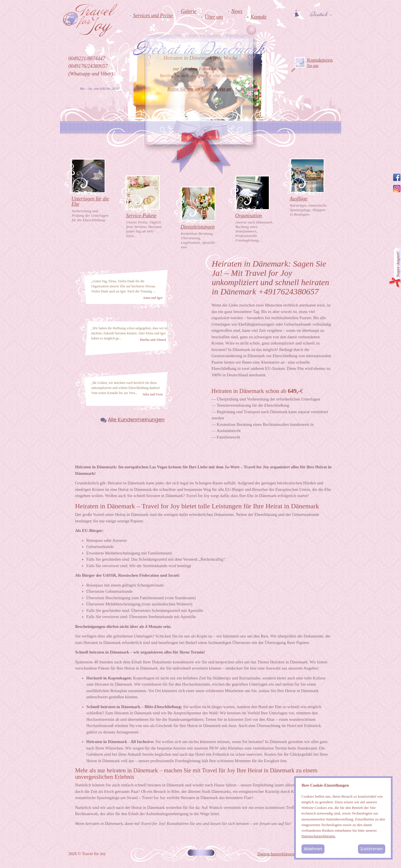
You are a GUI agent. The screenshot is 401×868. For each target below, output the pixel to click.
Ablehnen (313, 849)
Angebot (395, 268)
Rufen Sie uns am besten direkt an (199, 89)
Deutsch (318, 14)
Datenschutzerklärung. (319, 836)
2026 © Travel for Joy (87, 854)
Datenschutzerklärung (276, 854)
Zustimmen (372, 849)
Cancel (251, 30)
